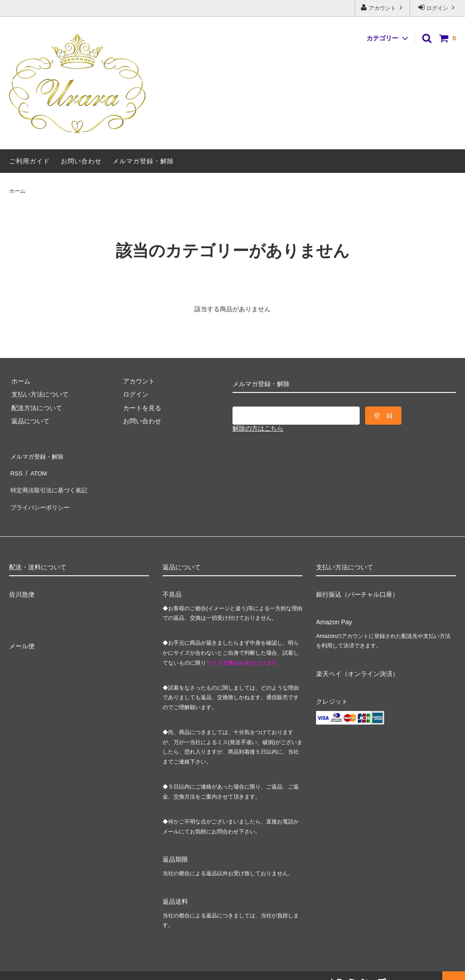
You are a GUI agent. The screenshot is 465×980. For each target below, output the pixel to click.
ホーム (17, 191)
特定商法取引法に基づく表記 (50, 481)
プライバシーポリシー (41, 495)
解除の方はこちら (258, 428)
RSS (16, 468)
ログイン (438, 7)
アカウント (383, 7)
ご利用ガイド (30, 161)
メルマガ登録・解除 (143, 161)
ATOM (36, 468)
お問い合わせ (81, 161)
